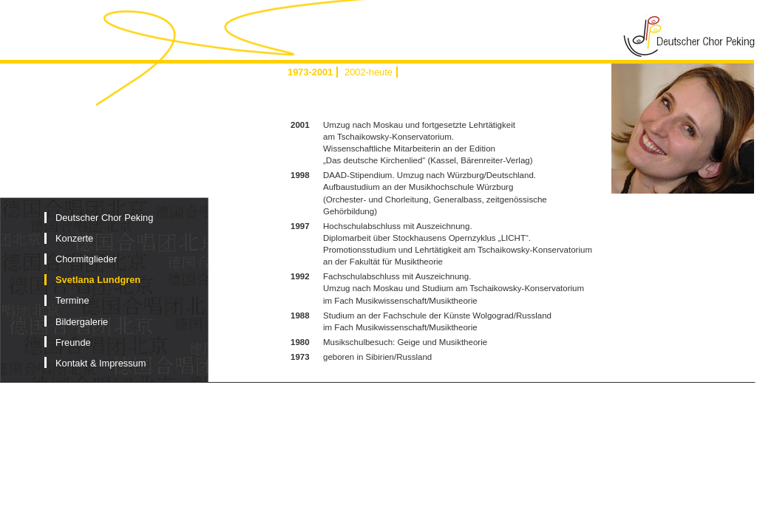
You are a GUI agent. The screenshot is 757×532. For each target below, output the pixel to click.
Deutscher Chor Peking (104, 218)
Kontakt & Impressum (101, 363)
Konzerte (74, 238)
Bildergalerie (82, 322)
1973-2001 (310, 72)
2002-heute (369, 72)
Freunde (73, 342)
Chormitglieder (86, 259)
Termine (72, 300)
